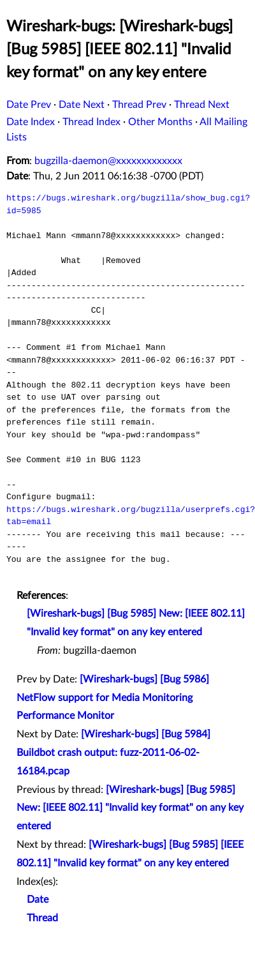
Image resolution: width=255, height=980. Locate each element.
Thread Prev (139, 105)
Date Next (82, 105)
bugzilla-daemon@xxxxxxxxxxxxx (108, 161)
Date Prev (29, 105)
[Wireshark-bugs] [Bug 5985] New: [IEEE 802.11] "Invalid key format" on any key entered (130, 808)
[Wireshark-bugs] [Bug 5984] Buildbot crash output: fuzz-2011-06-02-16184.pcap (113, 753)
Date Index (31, 122)
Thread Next (202, 105)
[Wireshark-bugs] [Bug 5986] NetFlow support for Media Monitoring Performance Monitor (113, 698)
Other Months (160, 122)
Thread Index (91, 122)
